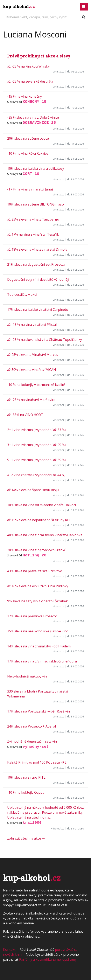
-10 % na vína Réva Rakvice (28, 153)
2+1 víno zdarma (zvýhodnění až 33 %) (36, 430)
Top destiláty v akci (22, 294)
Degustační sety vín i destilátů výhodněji (38, 279)
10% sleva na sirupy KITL (26, 777)
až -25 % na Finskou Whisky (28, 66)
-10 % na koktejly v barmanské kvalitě (36, 385)
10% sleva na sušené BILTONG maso (36, 204)
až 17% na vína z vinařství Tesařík (33, 234)
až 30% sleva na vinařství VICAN (32, 370)
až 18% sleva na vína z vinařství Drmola (37, 249)
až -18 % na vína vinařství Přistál (32, 325)
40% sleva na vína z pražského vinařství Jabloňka (45, 535)
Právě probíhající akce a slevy (39, 56)
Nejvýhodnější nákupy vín (27, 676)
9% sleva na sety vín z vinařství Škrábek (37, 601)
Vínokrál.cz (58, 828)
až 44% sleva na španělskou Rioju (33, 490)
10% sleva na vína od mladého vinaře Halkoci (41, 505)
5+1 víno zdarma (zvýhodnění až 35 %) (36, 460)
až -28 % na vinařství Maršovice (31, 400)
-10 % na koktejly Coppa (26, 792)
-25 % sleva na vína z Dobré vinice (33, 117)
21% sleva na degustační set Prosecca (36, 264)
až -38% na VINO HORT (25, 415)
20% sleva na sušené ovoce (28, 138)
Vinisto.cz (59, 71)
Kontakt (9, 950)
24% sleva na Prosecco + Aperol (31, 726)
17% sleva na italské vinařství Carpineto (38, 310)
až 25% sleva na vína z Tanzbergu (33, 219)
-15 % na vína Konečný (24, 96)
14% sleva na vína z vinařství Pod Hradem (39, 646)
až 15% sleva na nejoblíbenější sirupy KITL (40, 520)
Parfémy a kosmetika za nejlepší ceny (48, 959)
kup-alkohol (19, 7)
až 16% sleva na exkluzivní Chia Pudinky (38, 586)
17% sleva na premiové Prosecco (32, 616)
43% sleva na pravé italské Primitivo (35, 571)
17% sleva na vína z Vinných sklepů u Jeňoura (42, 661)
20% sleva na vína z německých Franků (37, 550)
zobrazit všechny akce (26, 838)
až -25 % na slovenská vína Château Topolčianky (45, 340)
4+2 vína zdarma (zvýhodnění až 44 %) (36, 475)
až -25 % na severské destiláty (30, 81)
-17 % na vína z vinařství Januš (30, 189)
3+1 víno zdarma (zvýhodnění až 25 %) (36, 445)
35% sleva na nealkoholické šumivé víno (38, 631)
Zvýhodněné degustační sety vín (32, 741)
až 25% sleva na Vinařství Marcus (33, 355)
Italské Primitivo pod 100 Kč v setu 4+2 (37, 762)
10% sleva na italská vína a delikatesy (36, 168)
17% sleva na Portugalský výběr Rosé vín (38, 711)
